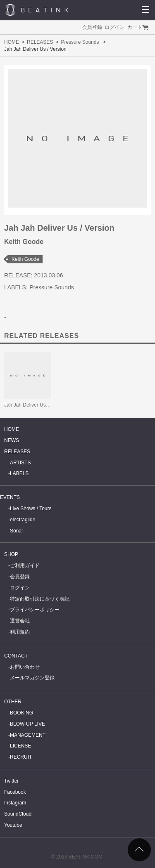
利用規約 (20, 632)
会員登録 (92, 27)
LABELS (19, 473)
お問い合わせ (25, 667)
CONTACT (16, 656)
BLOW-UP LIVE (27, 724)
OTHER (13, 702)
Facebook (15, 792)
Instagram (15, 803)
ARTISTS (20, 463)
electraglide (23, 520)
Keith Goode (25, 259)
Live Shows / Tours (31, 509)
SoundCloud (18, 814)
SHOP (11, 554)
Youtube (13, 825)
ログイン (114, 27)
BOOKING (21, 713)
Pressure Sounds (80, 42)
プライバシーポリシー (35, 610)
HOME (12, 42)
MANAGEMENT (28, 735)
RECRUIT (21, 757)
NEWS (12, 440)
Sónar (17, 531)
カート (135, 27)
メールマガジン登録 (32, 678)
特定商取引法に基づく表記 (40, 599)
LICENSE (20, 746)
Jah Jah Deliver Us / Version (35, 405)
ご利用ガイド (25, 565)
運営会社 (20, 621)
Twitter (11, 781)
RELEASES (40, 42)
